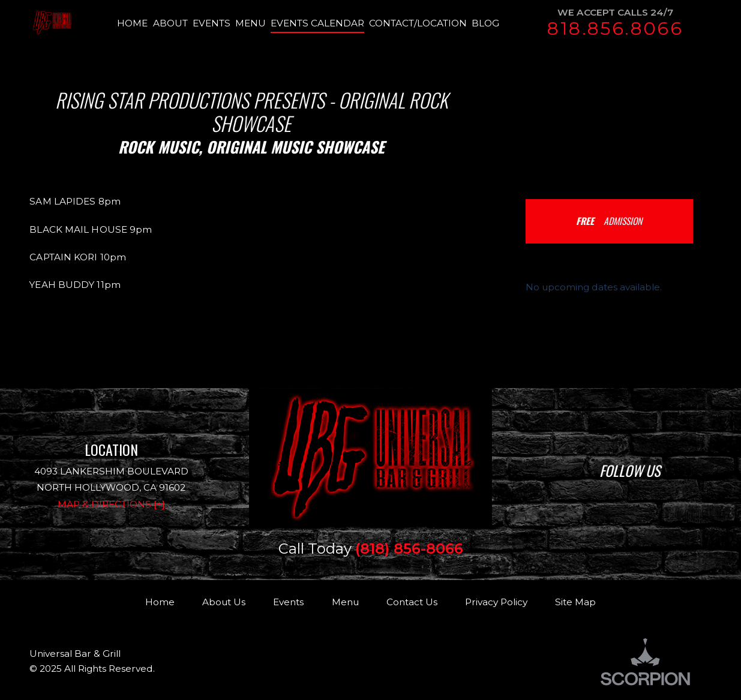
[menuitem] (135, 23)
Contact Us (412, 602)
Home (160, 602)
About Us (224, 602)
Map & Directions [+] (111, 504)
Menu (345, 602)
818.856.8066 (615, 29)
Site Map (575, 602)
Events (288, 602)
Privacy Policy (496, 602)
